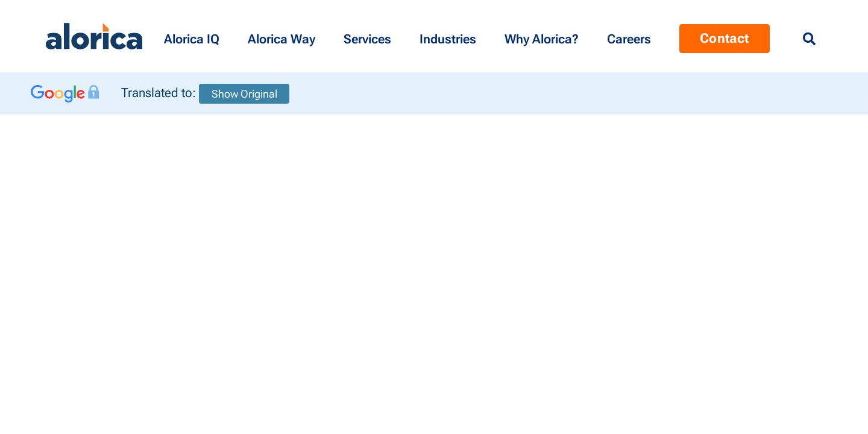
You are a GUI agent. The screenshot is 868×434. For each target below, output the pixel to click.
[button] (194, 36)
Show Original (244, 94)
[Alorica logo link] (94, 36)
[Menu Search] (809, 39)
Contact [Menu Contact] (724, 38)
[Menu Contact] (631, 36)
